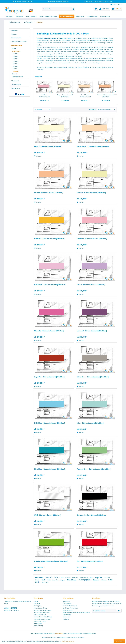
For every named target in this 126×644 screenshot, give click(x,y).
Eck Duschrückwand (40, 615)
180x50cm (16, 64)
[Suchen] (73, 9)
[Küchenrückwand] (67, 16)
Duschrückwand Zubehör (19, 42)
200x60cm (16, 71)
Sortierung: (92, 109)
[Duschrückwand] (31, 16)
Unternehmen (15, 88)
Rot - (49, 580)
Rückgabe (66, 619)
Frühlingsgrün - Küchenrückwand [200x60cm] (51, 561)
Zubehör (15, 74)
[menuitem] (58, 9)
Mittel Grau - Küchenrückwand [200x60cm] (93, 377)
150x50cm (16, 59)
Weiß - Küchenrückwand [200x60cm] (48, 515)
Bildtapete (37, 604)
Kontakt (36, 601)
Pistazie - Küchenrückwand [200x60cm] (91, 193)
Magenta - (63, 580)
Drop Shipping (38, 626)
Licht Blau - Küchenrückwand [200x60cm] (50, 423)
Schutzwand (15, 81)
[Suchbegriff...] (58, 9)
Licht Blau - (56, 580)
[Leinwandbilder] (92, 16)
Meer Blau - (46, 582)
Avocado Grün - (53, 577)
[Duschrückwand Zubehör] (48, 16)
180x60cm (16, 66)
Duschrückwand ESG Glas (42, 612)
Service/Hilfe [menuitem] (115, 4)
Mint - (63, 578)
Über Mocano (67, 604)
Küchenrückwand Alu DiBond (43, 617)
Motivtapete (37, 606)
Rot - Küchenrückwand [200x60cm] (90, 561)
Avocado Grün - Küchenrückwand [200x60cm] (94, 469)
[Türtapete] (19, 16)
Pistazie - (68, 578)
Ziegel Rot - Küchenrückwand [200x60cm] (49, 377)
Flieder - (38, 580)
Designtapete (38, 624)
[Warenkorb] (116, 9)
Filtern (38, 109)
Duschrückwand (16, 38)
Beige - (92, 578)
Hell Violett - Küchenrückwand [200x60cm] (50, 285)
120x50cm (16, 54)
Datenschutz (67, 615)
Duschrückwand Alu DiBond (42, 610)
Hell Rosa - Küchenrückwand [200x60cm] (44, 96)
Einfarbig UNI (16, 51)
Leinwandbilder (16, 85)
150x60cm (16, 61)
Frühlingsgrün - (85, 580)
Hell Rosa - (76, 578)
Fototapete (14, 30)
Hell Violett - (40, 578)
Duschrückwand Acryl (40, 608)
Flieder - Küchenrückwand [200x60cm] (91, 285)
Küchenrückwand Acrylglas (42, 619)
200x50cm (16, 69)
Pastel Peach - (85, 578)
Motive (14, 48)
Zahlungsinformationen (70, 608)
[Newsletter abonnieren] (119, 611)
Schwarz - (104, 580)
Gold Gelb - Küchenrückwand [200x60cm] (49, 239)
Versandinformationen (70, 606)
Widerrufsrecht (68, 610)
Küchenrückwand (17, 45)
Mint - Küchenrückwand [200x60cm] (90, 423)
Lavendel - (107, 578)
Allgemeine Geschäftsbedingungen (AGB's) (76, 612)
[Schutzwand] (80, 16)
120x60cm (16, 56)
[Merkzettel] (96, 9)
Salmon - (97, 580)
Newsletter (66, 601)
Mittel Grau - (72, 580)
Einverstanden (119, 641)
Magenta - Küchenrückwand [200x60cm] (49, 331)
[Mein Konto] (104, 9)
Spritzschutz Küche (40, 621)
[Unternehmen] (105, 16)
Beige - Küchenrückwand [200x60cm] (65, 96)
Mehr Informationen (68, 641)
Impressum (67, 617)
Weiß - (44, 580)
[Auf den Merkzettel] (38, 156)
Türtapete (14, 34)
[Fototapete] (10, 16)
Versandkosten (59, 633)
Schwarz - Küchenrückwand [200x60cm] (92, 515)
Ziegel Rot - (99, 578)
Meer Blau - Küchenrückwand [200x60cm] (50, 469)
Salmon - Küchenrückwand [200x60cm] (106, 96)
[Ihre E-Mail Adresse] (104, 611)
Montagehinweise (17, 77)
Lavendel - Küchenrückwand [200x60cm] (92, 331)
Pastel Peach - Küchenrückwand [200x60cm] (85, 96)
